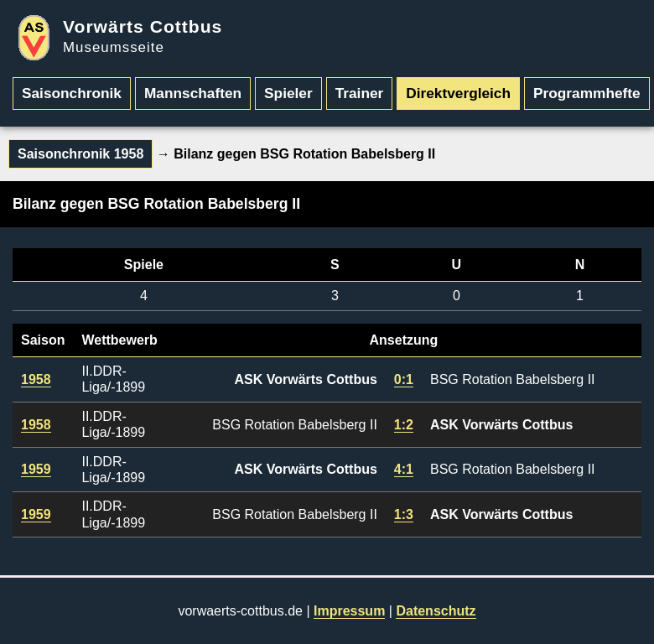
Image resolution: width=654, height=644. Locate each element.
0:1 (404, 379)
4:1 (404, 469)
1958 (36, 379)
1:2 (404, 425)
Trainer (360, 93)
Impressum (349, 611)
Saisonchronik (72, 93)
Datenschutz (436, 611)
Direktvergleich (458, 93)
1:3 (404, 514)
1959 (36, 469)
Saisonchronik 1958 (80, 154)
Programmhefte (587, 93)
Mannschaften (193, 93)
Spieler (288, 93)
